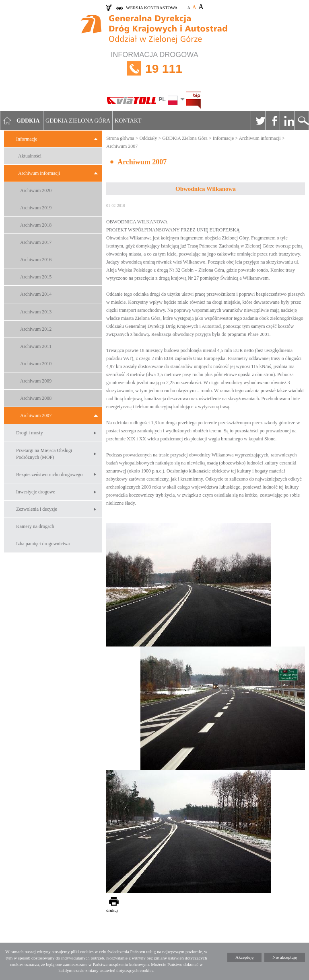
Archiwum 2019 (36, 208)
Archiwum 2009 (36, 381)
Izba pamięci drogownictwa (43, 544)
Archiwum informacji (39, 173)
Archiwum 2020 (36, 190)
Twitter (258, 121)
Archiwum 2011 (36, 346)
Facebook (272, 121)
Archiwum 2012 (36, 329)
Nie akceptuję (285, 957)
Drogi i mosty (30, 433)
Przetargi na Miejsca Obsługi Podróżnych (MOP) (44, 454)
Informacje (27, 139)
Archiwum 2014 (36, 294)
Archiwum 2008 (36, 398)
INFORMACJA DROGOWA (154, 69)
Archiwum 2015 (36, 277)
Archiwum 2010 (36, 364)
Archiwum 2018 (36, 225)
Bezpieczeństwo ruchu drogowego (49, 475)
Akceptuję (244, 957)
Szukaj (301, 121)
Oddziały (148, 138)
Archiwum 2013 (36, 312)
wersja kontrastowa (152, 8)
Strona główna (120, 138)
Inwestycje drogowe (36, 492)
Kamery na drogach (35, 526)
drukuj (112, 910)
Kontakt (128, 121)
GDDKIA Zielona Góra (78, 121)
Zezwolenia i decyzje (37, 509)
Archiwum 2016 (36, 260)
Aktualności (30, 156)
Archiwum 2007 (36, 415)
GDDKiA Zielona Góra (185, 138)
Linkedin (287, 121)
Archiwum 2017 (36, 242)
